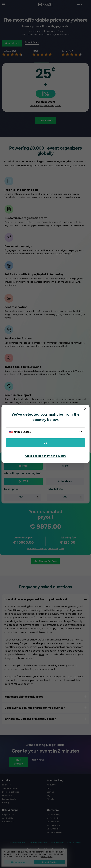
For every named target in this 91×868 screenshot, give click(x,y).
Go (46, 443)
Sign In (50, 796)
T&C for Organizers (38, 843)
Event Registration (11, 792)
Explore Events (9, 799)
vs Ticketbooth (54, 825)
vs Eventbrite (53, 818)
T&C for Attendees (16, 843)
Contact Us (7, 818)
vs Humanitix (53, 829)
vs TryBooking (54, 815)
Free (65, 466)
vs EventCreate (54, 832)
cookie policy (47, 857)
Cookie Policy (74, 843)
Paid (25, 466)
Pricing (5, 803)
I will (25, 482)
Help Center (8, 815)
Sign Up (51, 792)
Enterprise (7, 796)
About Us (51, 785)
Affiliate (51, 799)
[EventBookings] (46, 4)
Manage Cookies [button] (19, 862)
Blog (49, 788)
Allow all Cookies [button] (49, 862)
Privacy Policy (57, 843)
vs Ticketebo (53, 822)
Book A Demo (32, 42)
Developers (8, 822)
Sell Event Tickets (10, 788)
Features (6, 785)
